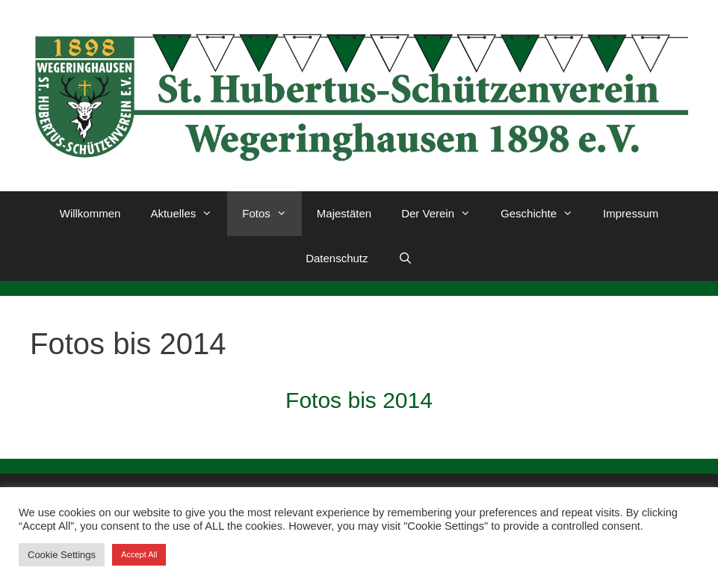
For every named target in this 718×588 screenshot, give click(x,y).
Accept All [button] (139, 554)
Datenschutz (337, 258)
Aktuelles (189, 214)
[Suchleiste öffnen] (405, 259)
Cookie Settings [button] (62, 555)
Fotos (272, 214)
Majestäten (344, 213)
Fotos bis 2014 (359, 400)
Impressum (631, 213)
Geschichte (544, 214)
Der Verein (443, 214)
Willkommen (90, 213)
